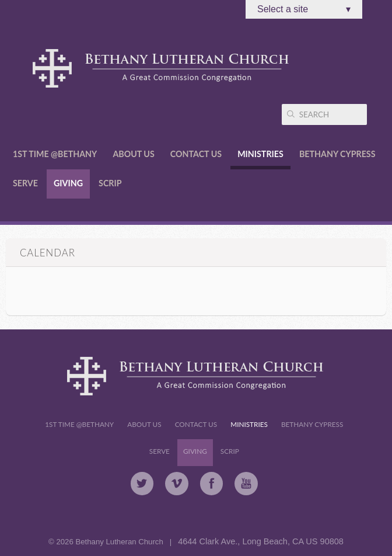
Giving (68, 183)
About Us (133, 154)
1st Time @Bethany (55, 154)
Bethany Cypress (337, 154)
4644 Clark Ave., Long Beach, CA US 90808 (261, 541)
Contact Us (196, 154)
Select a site (304, 9)
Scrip (110, 183)
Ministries (260, 154)
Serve (25, 183)
